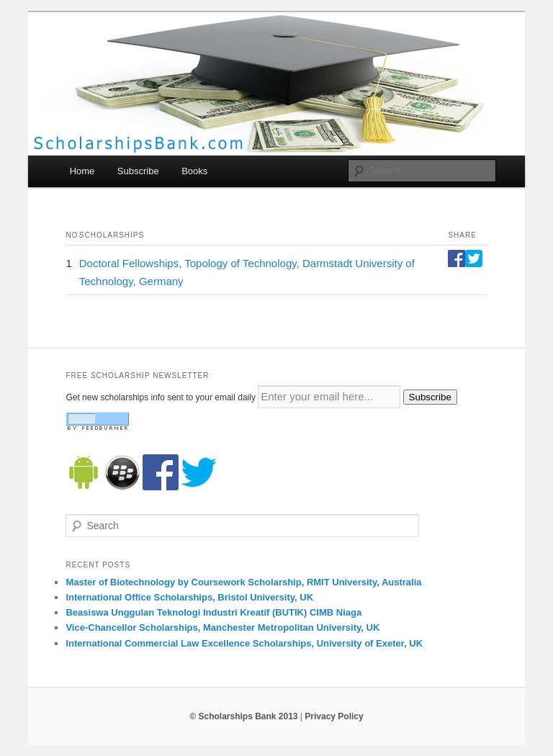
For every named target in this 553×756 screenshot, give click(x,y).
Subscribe (138, 171)
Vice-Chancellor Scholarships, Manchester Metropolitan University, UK (222, 627)
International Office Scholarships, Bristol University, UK (189, 597)
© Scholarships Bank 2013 (243, 716)
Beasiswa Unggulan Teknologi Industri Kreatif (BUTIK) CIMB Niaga (213, 612)
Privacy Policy (334, 716)
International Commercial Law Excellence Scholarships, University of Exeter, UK (244, 643)
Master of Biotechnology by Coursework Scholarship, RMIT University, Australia (243, 582)
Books (194, 171)
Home (82, 171)
